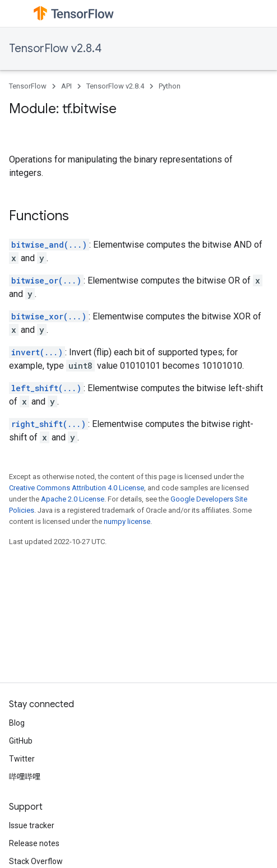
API (66, 86)
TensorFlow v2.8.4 (55, 48)
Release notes (34, 843)
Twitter (22, 759)
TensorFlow (28, 86)
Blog (17, 723)
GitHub (21, 741)
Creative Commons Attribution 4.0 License (77, 488)
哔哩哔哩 (25, 777)
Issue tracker (32, 825)
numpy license (127, 521)
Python (170, 86)
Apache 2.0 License (73, 499)
